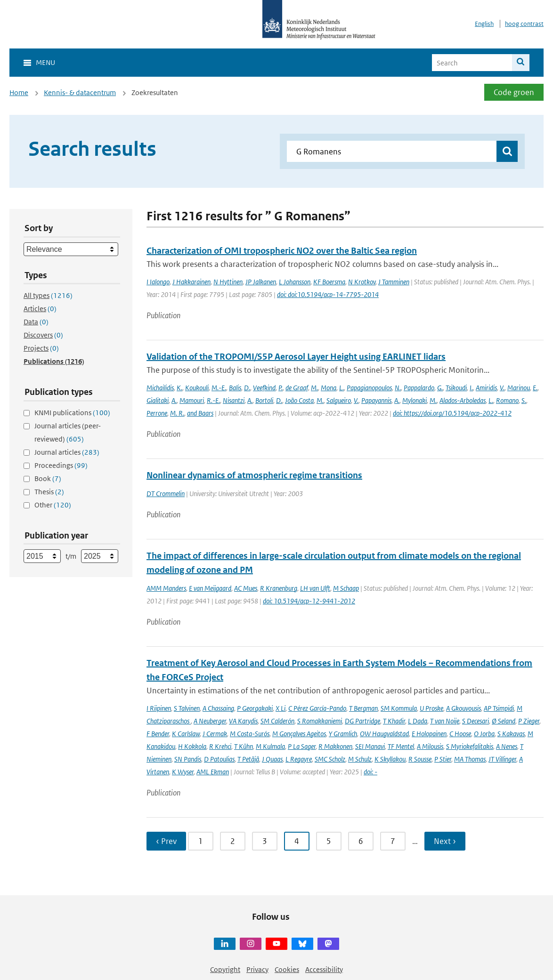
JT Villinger (502, 759)
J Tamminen (394, 282)
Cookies (287, 969)
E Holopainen (429, 734)
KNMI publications (72, 413)
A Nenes (507, 746)
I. (471, 388)
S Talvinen (187, 708)
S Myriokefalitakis (470, 746)
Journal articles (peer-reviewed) (68, 432)
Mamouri (192, 400)
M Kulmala (270, 746)
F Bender (158, 734)
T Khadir (394, 721)
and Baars (200, 413)
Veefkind (264, 388)
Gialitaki (158, 400)
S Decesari (476, 721)
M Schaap (346, 588)
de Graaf (297, 388)
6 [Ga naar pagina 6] (361, 841)
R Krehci (220, 746)
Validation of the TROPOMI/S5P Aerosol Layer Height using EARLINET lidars (296, 357)
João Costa (299, 400)
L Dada (418, 721)
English (484, 24)
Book (48, 478)
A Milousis (430, 746)
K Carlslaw (186, 734)
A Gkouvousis (464, 708)
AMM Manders (166, 588)
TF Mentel (401, 746)
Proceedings (61, 465)
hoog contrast (524, 24)
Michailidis (160, 388)
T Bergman (363, 708)
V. (502, 388)
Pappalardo (419, 388)
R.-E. (213, 400)
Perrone (157, 413)
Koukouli (197, 388)
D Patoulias (219, 759)
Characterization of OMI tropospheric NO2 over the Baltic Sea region (282, 251)
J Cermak (215, 734)
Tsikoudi (456, 388)
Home (19, 92)
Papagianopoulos (369, 388)
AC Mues (246, 588)
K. (179, 388)
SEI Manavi (370, 746)
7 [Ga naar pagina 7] (393, 841)
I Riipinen (159, 708)
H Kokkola (192, 746)
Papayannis (376, 400)
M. (314, 388)
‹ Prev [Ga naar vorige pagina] (166, 841)
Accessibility (324, 969)
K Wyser (183, 772)
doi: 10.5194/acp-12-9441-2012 (309, 601)
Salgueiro (339, 400)
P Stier (443, 759)
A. (174, 400)
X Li (281, 708)
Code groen (514, 92)
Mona (329, 388)
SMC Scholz (330, 759)
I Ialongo (158, 282)
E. (535, 388)
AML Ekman (213, 772)
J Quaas (272, 759)
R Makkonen (335, 746)
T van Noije (445, 721)
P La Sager (302, 746)
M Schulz (360, 759)
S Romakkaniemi (320, 721)
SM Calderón (277, 721)
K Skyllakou (390, 759)
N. (398, 388)
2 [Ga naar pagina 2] (233, 841)
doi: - (370, 772)
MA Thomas (470, 759)
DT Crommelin (166, 494)
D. (247, 388)
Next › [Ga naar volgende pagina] (445, 841)
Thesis (49, 492)
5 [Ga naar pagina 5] (329, 841)
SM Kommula (399, 708)
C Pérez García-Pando (317, 708)
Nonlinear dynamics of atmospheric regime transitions (254, 475)
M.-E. (219, 388)
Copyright (225, 969)
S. (524, 400)
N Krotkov (362, 282)
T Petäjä (248, 759)
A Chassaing (218, 708)
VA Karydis (243, 721)
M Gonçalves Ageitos (299, 734)
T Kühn (244, 746)
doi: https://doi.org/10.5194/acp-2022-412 (452, 413)
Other (53, 505)
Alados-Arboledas (463, 400)
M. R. (177, 413)
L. (342, 388)
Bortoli (264, 400)
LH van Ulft (315, 588)
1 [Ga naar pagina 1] (201, 841)
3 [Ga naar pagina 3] (265, 841)
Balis (235, 388)
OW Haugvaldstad (384, 734)
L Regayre (299, 759)
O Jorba (484, 734)
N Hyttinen (228, 282)
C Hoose (460, 734)
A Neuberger (210, 721)
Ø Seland (504, 721)
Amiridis (486, 388)
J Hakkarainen (191, 282)
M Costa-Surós (250, 734)
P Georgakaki (255, 708)
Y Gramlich (343, 734)
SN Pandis (188, 759)
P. (281, 388)
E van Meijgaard (210, 588)
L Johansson (295, 282)
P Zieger (529, 721)
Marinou (519, 388)
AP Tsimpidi (499, 708)
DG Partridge (362, 721)
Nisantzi (234, 400)
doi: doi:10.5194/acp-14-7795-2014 (328, 294)
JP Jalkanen (261, 282)
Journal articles (67, 452)
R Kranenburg (279, 588)
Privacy (257, 969)
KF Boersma (329, 282)
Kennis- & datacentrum (80, 92)
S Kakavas (511, 734)
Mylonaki (415, 400)
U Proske (431, 708)
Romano (507, 400)
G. (440, 388)
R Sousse (420, 759)
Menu (45, 62)
